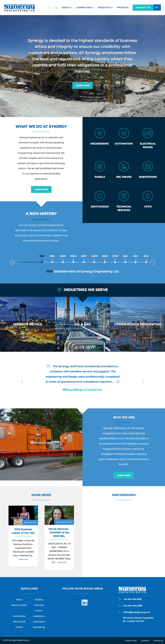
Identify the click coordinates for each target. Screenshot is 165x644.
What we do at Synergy (41, 126)
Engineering (39, 627)
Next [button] (143, 381)
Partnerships (124, 495)
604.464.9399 (135, 606)
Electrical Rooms (39, 608)
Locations (145, 641)
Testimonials (19, 622)
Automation (39, 622)
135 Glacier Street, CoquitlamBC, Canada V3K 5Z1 (138, 619)
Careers (19, 627)
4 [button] (85, 402)
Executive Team (19, 605)
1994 (52, 256)
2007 (84, 256)
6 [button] (93, 402)
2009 (105, 256)
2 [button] (76, 402)
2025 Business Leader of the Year (23, 531)
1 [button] (72, 402)
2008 (94, 256)
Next (155, 263)
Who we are (124, 417)
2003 (73, 256)
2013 (136, 256)
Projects (39, 600)
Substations (39, 616)
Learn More (83, 85)
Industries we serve (82, 290)
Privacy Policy (131, 641)
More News (41, 495)
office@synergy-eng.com (137, 612)
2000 (63, 256)
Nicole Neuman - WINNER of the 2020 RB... (59, 532)
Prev (10, 261)
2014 (146, 256)
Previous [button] (22, 381)
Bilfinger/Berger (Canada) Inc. (82, 390)
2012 (125, 256)
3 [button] (80, 402)
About (19, 600)
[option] (28, 324)
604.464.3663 (135, 599)
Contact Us (143, 8)
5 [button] (89, 402)
